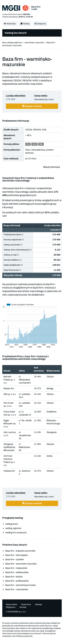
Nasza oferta (12, 604)
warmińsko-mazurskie (34, 43)
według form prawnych (16, 533)
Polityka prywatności (24, 636)
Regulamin (11, 607)
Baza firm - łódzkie (14, 577)
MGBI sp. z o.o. (20, 612)
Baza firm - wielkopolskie (17, 572)
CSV (28, 144)
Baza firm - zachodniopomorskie (20, 585)
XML (41, 144)
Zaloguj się (40, 24)
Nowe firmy (26, 604)
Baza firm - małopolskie (16, 568)
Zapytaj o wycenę (32, 106)
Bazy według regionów (12, 43)
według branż (12, 524)
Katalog (25, 24)
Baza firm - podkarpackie (17, 581)
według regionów (13, 528)
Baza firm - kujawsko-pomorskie (20, 551)
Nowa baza (10, 24)
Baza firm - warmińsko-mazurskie (21, 564)
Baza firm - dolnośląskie (17, 555)
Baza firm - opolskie (15, 560)
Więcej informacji (52, 167)
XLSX (34, 144)
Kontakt (23, 607)
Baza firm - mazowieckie (17, 589)
